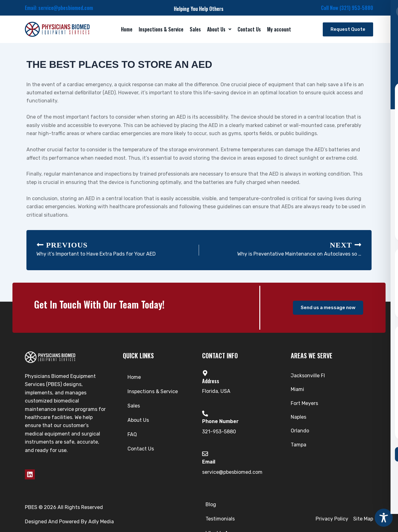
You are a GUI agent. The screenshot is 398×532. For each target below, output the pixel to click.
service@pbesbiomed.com (232, 472)
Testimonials (192, 513)
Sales (195, 29)
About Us (219, 29)
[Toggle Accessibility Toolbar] (384, 518)
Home (127, 29)
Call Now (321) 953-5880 (347, 8)
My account (279, 29)
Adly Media (101, 516)
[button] (219, 29)
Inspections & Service (161, 29)
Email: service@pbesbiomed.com (59, 8)
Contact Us (249, 29)
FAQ (132, 434)
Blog (163, 513)
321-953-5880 (219, 432)
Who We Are (230, 513)
